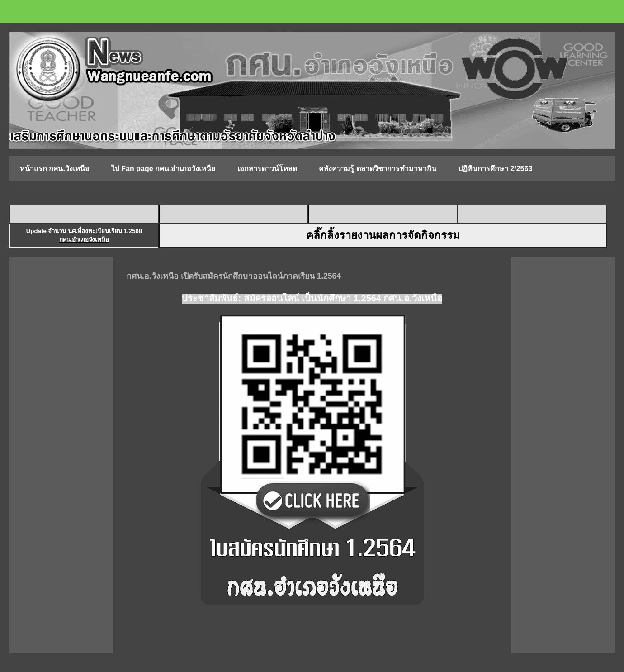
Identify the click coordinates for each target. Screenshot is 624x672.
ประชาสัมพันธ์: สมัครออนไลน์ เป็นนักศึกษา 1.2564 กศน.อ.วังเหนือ (312, 298)
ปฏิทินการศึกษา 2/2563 (495, 169)
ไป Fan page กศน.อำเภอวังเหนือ (164, 169)
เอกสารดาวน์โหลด (267, 169)
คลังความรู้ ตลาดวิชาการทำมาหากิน (377, 169)
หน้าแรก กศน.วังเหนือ (55, 169)
